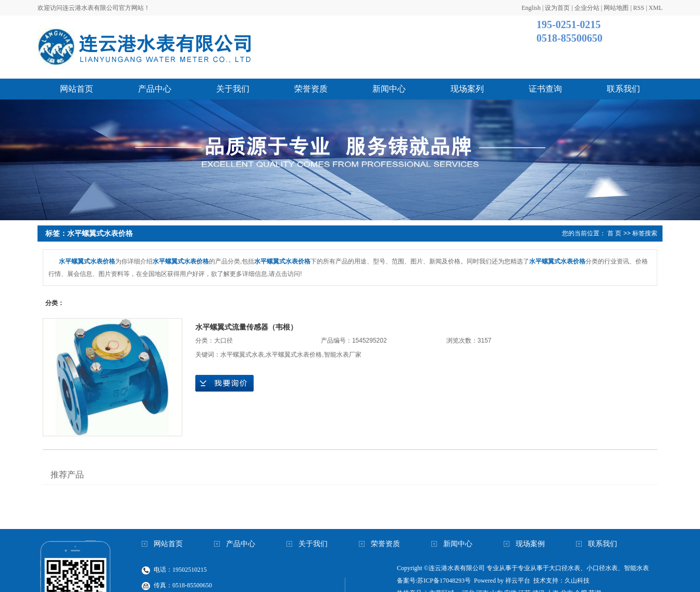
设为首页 (557, 8)
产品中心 (155, 89)
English (531, 8)
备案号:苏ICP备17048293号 (434, 581)
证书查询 (545, 89)
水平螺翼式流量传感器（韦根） (246, 327)
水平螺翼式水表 (242, 355)
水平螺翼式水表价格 (294, 355)
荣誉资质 (311, 89)
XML (655, 8)
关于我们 (233, 89)
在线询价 (224, 383)
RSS (639, 8)
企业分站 (587, 8)
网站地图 (616, 8)
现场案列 (467, 89)
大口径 (223, 341)
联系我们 (623, 89)
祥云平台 (518, 581)
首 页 (614, 233)
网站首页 (77, 89)
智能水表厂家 (343, 355)
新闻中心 (389, 89)
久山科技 (577, 581)
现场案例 (530, 544)
